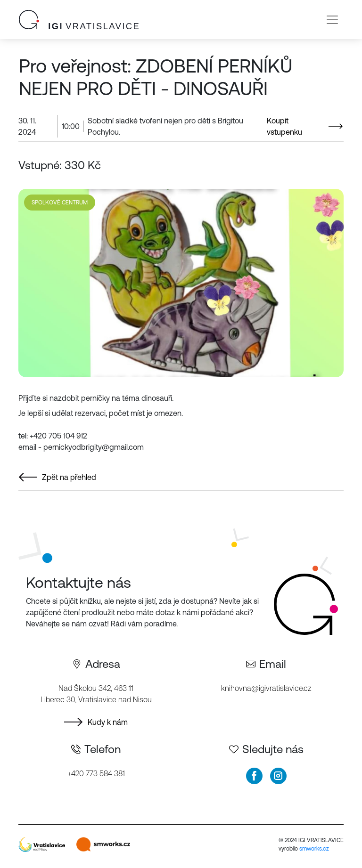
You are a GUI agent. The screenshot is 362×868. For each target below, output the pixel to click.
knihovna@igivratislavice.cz (266, 688)
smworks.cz (314, 849)
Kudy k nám (108, 722)
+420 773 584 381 (96, 773)
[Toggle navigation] (332, 20)
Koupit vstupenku (284, 126)
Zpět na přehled (69, 477)
